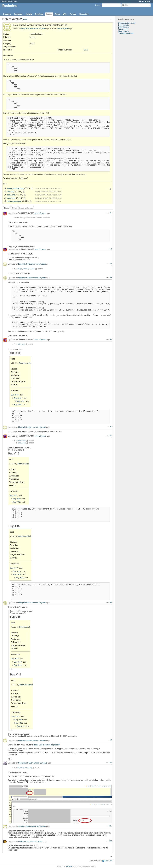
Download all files (110, 189)
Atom (106, 861)
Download (18, 14)
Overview (7, 14)
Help (15, 1)
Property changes (26, 208)
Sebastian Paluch (26, 763)
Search (98, 5)
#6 (111, 427)
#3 (111, 264)
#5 (111, 339)
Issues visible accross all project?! (47, 745)
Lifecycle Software (27, 28)
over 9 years (41, 826)
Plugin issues (123, 31)
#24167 (37, 848)
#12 (110, 841)
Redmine (69, 866)
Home (4, 1)
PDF (111, 861)
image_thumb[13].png (15, 188)
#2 (111, 249)
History (7, 208)
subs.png (10, 192)
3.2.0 (86, 50)
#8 (111, 602)
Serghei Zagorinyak (27, 826)
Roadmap (39, 14)
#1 (111, 213)
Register (148, 1)
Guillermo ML (24, 841)
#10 (110, 762)
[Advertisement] (130, 80)
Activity (29, 14)
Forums (73, 14)
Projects (10, 1)
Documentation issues (127, 23)
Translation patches (126, 33)
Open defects (123, 25)
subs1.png (11, 195)
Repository (84, 14)
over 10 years (41, 28)
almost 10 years (40, 763)
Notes (15, 208)
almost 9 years (63, 28)
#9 (111, 740)
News (57, 14)
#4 (111, 277)
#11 (110, 826)
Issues (49, 14)
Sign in (141, 1)
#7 (111, 436)
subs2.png (11, 198)
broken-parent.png (14, 201)
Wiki (65, 14)
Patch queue (123, 29)
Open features (124, 27)
